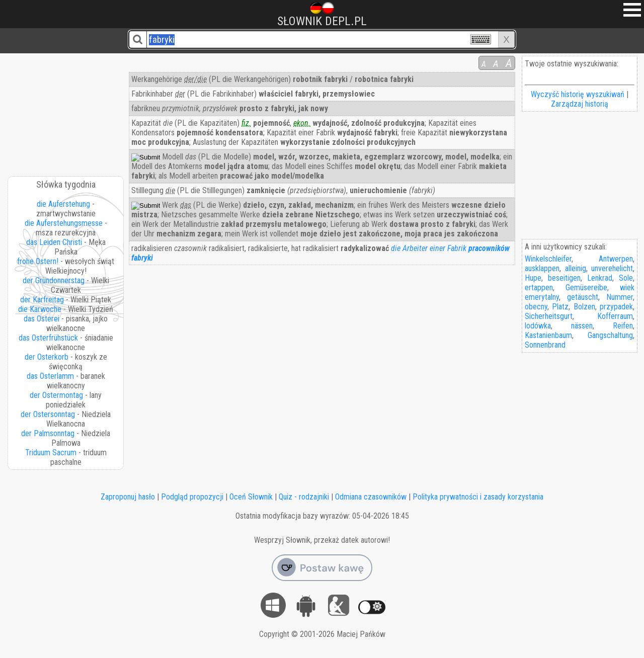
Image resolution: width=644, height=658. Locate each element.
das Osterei (42, 319)
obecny (536, 307)
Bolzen (584, 307)
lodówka (538, 326)
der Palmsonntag (48, 433)
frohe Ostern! (38, 261)
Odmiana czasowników (371, 497)
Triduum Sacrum (51, 453)
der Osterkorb (47, 357)
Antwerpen (616, 259)
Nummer (620, 297)
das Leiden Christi (54, 242)
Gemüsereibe (586, 287)
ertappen (539, 287)
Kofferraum (615, 316)
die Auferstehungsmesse (64, 223)
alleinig (576, 268)
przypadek (616, 307)
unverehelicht (612, 268)
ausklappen (542, 268)
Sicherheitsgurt (549, 316)
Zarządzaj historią (580, 104)
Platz (560, 307)
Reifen (623, 326)
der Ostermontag (56, 395)
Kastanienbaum (548, 335)
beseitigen (564, 278)
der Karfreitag (42, 300)
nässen (582, 326)
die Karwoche (40, 309)
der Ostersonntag (48, 414)
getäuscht (583, 297)
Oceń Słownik (251, 497)
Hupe (533, 278)
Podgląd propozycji (192, 497)
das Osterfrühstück (48, 338)
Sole (626, 278)
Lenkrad (600, 278)
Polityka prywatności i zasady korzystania (478, 497)
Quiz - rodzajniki (304, 497)
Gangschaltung (610, 335)
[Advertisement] (66, 111)
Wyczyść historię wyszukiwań (578, 94)
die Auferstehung (63, 204)
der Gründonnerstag (54, 280)
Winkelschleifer (548, 259)
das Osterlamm (50, 376)
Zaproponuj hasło (128, 497)
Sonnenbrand (545, 345)
